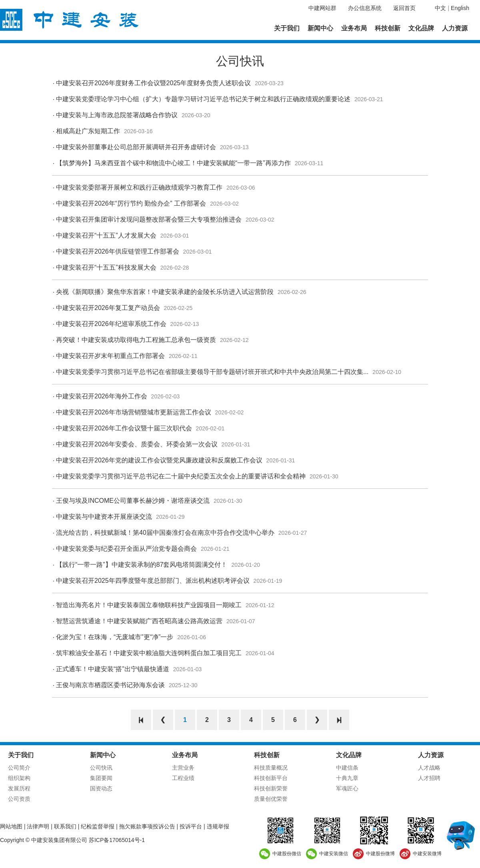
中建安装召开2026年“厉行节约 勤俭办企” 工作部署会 (131, 203)
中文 (440, 8)
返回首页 (404, 8)
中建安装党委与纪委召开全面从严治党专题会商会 (126, 549)
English (460, 8)
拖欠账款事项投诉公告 (147, 826)
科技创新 (388, 28)
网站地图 (11, 826)
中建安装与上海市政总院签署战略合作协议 (117, 115)
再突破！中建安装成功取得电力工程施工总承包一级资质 (136, 340)
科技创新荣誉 (271, 788)
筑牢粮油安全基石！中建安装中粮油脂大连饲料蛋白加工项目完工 (149, 653)
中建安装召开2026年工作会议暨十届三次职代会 (124, 428)
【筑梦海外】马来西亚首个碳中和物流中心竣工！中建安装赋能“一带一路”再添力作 (173, 163)
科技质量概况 (271, 768)
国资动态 (101, 788)
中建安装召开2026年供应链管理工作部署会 (118, 251)
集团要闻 (101, 778)
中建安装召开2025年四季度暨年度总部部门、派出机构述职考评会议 (153, 581)
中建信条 (347, 768)
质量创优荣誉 (271, 799)
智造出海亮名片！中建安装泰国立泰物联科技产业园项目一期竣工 (149, 605)
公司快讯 (101, 768)
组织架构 (19, 778)
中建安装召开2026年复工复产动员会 (108, 308)
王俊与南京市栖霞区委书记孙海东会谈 (110, 685)
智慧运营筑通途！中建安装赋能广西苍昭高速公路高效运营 (139, 621)
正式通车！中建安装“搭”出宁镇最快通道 (113, 669)
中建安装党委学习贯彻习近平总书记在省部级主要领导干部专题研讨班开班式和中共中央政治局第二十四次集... (212, 372)
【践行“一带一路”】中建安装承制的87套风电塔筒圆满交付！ (142, 565)
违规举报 (218, 826)
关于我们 (287, 28)
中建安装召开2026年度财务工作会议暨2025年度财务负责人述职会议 (153, 83)
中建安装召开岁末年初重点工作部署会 (110, 356)
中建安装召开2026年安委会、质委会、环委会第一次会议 (137, 444)
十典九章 (347, 778)
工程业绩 (183, 778)
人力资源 (455, 28)
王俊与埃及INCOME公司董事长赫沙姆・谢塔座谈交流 (133, 501)
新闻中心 (320, 28)
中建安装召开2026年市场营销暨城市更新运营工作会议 (134, 412)
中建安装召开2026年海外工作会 (102, 396)
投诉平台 (191, 826)
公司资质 (19, 799)
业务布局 (354, 28)
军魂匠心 (347, 788)
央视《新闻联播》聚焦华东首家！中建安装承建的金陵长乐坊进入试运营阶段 (165, 292)
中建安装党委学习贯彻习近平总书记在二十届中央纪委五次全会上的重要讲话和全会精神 (181, 476)
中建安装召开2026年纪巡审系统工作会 (111, 324)
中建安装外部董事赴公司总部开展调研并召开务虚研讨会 (136, 147)
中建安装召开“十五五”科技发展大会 (106, 267)
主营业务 (183, 768)
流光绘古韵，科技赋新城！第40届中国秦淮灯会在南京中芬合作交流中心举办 (165, 533)
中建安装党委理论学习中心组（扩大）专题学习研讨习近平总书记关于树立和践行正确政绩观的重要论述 (203, 99)
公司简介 (19, 768)
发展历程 (19, 788)
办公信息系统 (365, 8)
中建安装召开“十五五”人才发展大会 (106, 235)
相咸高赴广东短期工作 (88, 131)
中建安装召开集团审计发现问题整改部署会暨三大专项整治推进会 (149, 219)
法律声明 (38, 826)
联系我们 (65, 826)
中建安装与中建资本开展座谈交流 (104, 517)
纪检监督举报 (98, 826)
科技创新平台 (271, 778)
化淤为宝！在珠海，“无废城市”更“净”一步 (115, 637)
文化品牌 (421, 28)
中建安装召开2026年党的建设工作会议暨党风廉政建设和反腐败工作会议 (159, 460)
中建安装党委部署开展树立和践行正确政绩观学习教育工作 (139, 187)
